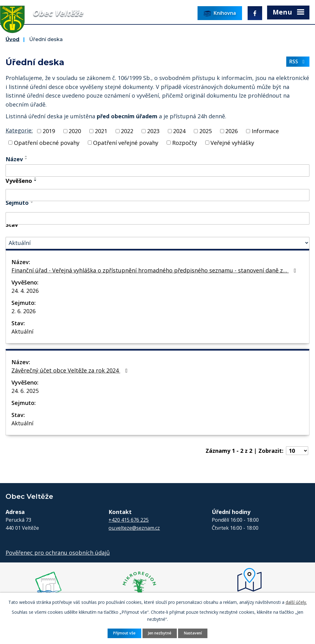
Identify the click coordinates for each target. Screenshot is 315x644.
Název (14, 159)
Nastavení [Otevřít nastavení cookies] (193, 633)
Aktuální (22, 331)
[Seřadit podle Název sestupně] (26, 159)
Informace (265, 131)
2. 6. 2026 (23, 311)
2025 (206, 131)
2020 (75, 131)
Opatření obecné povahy (47, 142)
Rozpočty (185, 142)
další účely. (296, 602)
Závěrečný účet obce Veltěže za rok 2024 (71, 370)
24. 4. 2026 (25, 291)
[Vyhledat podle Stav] (157, 243)
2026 (232, 131)
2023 (153, 131)
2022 (127, 131)
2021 (101, 131)
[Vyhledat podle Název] (157, 170)
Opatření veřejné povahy (126, 142)
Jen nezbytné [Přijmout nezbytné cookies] (160, 633)
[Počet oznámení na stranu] (297, 451)
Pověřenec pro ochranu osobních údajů (58, 553)
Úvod (13, 39)
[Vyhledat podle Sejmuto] (157, 218)
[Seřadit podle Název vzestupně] (26, 156)
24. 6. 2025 (25, 391)
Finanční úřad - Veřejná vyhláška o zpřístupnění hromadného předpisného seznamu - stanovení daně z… (155, 270)
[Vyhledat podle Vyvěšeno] (157, 195)
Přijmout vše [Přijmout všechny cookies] (124, 633)
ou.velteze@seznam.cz (134, 528)
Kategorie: (19, 130)
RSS (298, 61)
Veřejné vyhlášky (232, 142)
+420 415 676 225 (129, 520)
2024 (179, 131)
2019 (49, 131)
